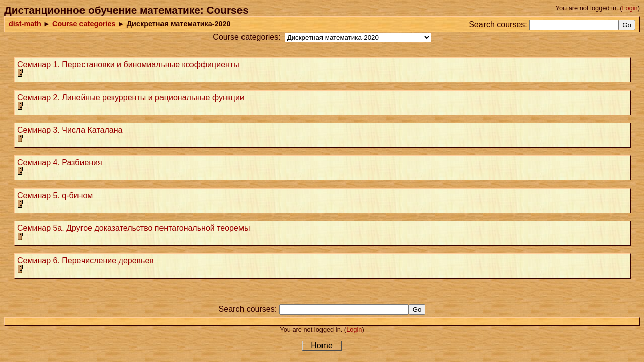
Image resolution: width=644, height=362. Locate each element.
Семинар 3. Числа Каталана (70, 130)
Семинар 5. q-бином (55, 195)
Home (322, 346)
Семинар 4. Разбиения (60, 163)
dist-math (25, 24)
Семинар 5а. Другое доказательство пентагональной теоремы (133, 228)
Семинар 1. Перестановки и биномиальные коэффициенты (128, 65)
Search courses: (498, 24)
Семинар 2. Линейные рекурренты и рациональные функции (131, 97)
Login (630, 8)
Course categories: (247, 37)
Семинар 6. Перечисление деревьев (86, 261)
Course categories (84, 24)
